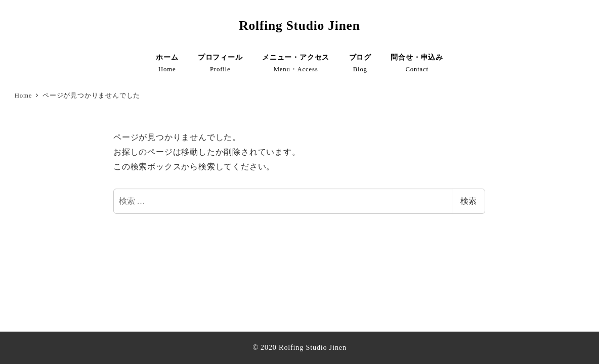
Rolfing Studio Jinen (299, 26)
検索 (468, 201)
